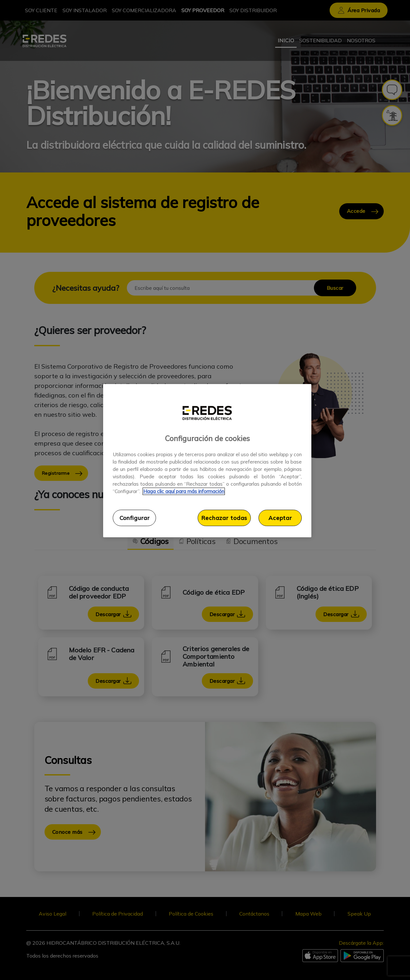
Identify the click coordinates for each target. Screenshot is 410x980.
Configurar (135, 518)
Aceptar (280, 518)
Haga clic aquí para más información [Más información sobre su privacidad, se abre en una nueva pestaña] (184, 491)
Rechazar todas (224, 518)
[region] (207, 461)
